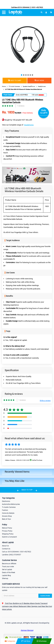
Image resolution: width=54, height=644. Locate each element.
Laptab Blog (6, 575)
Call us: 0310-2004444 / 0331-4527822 (17, 552)
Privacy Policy (7, 531)
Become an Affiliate (9, 564)
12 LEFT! (44, 113)
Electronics (6, 501)
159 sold (35, 95)
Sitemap (5, 578)
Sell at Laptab (7, 570)
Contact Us (6, 549)
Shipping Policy (8, 534)
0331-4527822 (36, 7)
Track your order (8, 567)
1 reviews (21, 106)
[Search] (27, 596)
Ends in (19, 95)
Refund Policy (7, 528)
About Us (5, 546)
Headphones (29, 125)
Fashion (5, 510)
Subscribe (45, 596)
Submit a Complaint (9, 537)
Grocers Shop (7, 516)
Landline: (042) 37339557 (12, 555)
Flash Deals (8, 95)
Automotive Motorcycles (11, 504)
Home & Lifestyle (8, 513)
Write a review (45, 401)
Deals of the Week (9, 573)
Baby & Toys (6, 519)
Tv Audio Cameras (9, 507)
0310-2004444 (23, 7)
